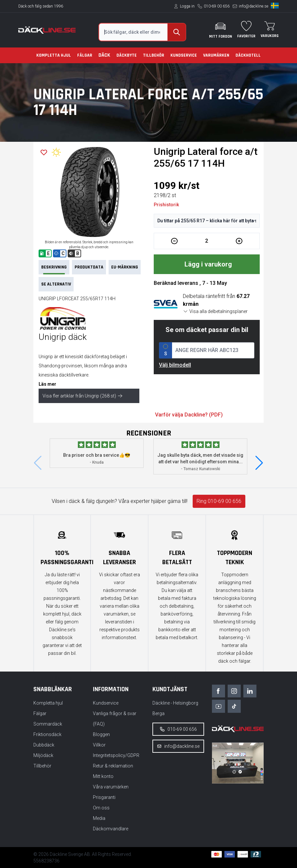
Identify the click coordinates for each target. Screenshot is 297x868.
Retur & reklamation (113, 766)
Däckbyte (127, 55)
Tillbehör (154, 55)
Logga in (187, 6)
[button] (259, 463)
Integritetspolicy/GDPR (116, 755)
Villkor (99, 745)
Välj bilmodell (175, 365)
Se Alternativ (56, 284)
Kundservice (184, 55)
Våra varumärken (111, 787)
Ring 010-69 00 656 (219, 501)
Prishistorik (166, 205)
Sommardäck (48, 724)
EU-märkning (125, 267)
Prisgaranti (104, 797)
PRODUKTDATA (89, 267)
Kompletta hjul (54, 55)
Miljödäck (43, 755)
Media (99, 818)
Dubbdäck (44, 745)
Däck (104, 55)
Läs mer (47, 384)
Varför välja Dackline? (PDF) (189, 415)
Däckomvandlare (111, 829)
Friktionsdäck (47, 734)
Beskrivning (54, 269)
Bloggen (101, 734)
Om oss (101, 808)
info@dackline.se (253, 6)
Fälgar (85, 55)
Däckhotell (248, 55)
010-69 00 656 (217, 6)
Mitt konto (103, 776)
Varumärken (216, 55)
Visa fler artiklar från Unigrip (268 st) (83, 396)
